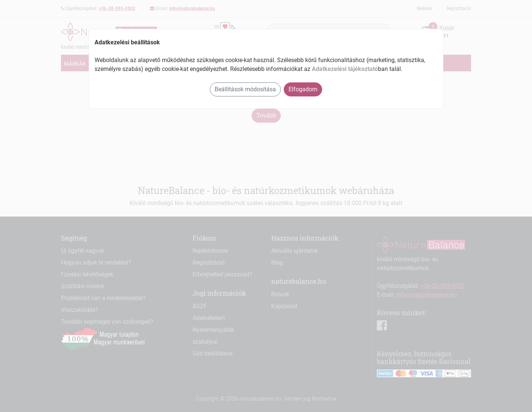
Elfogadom (303, 89)
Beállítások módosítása (245, 89)
